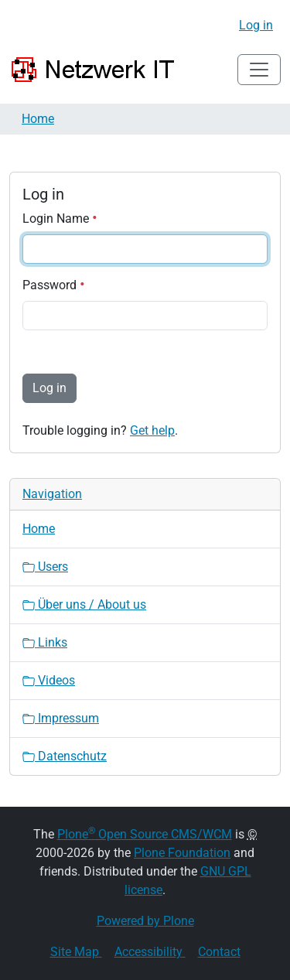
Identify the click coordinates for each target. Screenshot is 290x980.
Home (38, 119)
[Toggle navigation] (259, 70)
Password (54, 285)
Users (45, 567)
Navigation (52, 494)
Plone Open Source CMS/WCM (145, 834)
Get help (152, 430)
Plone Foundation (182, 853)
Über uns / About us (84, 604)
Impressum (61, 718)
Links (45, 642)
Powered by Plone (145, 921)
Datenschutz (65, 756)
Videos (49, 680)
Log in (256, 25)
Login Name (60, 219)
